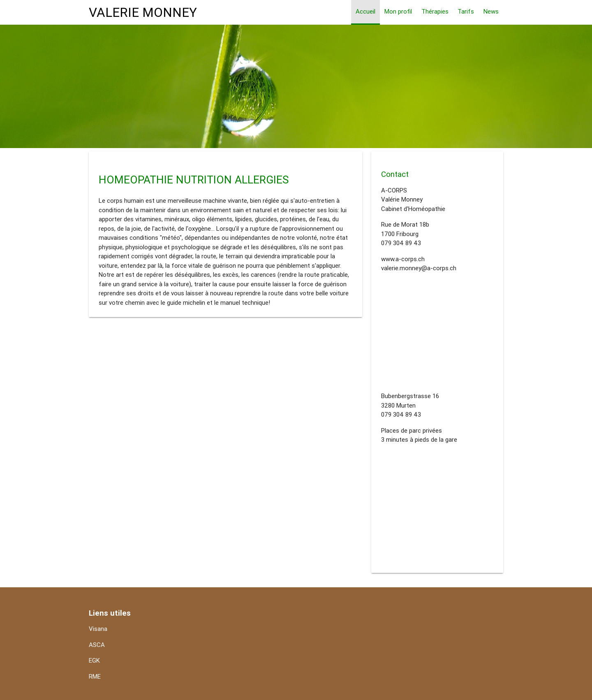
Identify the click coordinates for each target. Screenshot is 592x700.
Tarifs (466, 11)
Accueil (365, 11)
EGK (94, 660)
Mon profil (398, 11)
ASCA (97, 645)
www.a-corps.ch (403, 259)
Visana (98, 629)
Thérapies (435, 11)
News (491, 11)
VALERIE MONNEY (143, 12)
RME (95, 676)
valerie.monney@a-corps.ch (419, 268)
